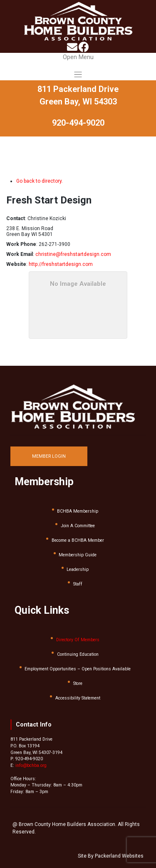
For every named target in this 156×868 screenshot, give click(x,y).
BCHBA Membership (78, 511)
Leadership (78, 569)
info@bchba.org (31, 765)
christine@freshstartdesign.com (73, 254)
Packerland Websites (119, 856)
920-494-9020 (78, 123)
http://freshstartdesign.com (61, 264)
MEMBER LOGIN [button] (49, 456)
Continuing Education (78, 654)
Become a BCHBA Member (78, 540)
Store (78, 683)
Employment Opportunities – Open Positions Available (78, 669)
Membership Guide (78, 555)
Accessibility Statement (78, 698)
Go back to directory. (40, 181)
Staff (78, 584)
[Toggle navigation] (78, 67)
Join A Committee (78, 526)
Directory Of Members (78, 640)
